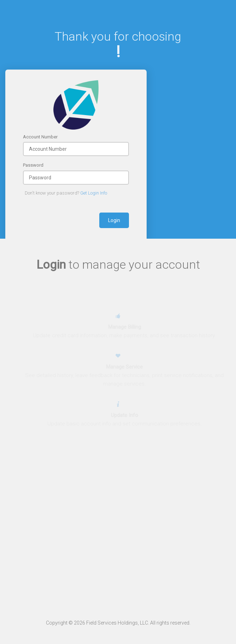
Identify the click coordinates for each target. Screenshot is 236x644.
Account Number (40, 137)
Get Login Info (94, 193)
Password (33, 165)
